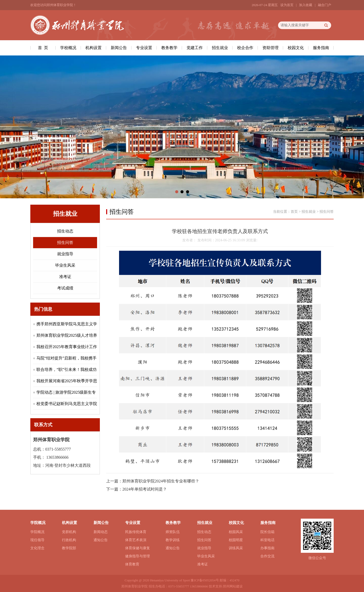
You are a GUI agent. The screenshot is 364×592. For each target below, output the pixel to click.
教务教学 (169, 48)
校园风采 (236, 532)
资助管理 (270, 48)
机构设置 (94, 48)
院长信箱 (267, 532)
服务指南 (321, 48)
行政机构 (69, 540)
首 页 (43, 48)
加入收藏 (306, 5)
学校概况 (68, 48)
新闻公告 (119, 48)
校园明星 (236, 540)
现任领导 (37, 540)
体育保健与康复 (138, 548)
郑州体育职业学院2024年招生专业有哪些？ (161, 481)
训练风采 (236, 548)
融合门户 (325, 5)
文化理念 (37, 548)
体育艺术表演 (136, 540)
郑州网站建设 (233, 586)
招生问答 (65, 242)
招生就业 (220, 48)
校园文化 (296, 48)
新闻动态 (101, 532)
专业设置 (144, 48)
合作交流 (267, 556)
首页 (294, 212)
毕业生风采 (65, 265)
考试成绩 (65, 288)
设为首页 (287, 5)
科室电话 (267, 540)
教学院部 (69, 548)
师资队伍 (173, 532)
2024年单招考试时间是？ (145, 489)
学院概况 (37, 532)
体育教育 (132, 564)
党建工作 (195, 48)
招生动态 (65, 231)
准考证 (65, 277)
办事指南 (267, 548)
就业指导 (65, 254)
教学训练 (173, 540)
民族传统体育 (136, 532)
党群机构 (69, 532)
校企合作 (245, 48)
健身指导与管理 (138, 556)
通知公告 (101, 540)
